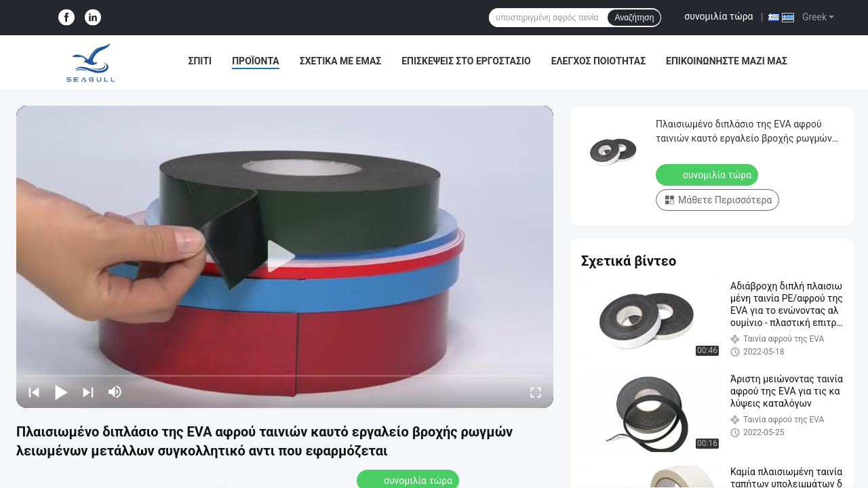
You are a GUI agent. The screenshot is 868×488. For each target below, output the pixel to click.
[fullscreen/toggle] (536, 392)
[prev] (34, 392)
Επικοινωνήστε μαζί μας (727, 61)
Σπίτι (200, 61)
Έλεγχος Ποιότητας (598, 61)
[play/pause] (61, 392)
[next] (88, 392)
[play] (285, 257)
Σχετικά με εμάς (340, 61)
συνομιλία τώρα (718, 16)
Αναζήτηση (634, 18)
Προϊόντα (256, 61)
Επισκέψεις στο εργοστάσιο (466, 61)
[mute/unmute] (115, 392)
